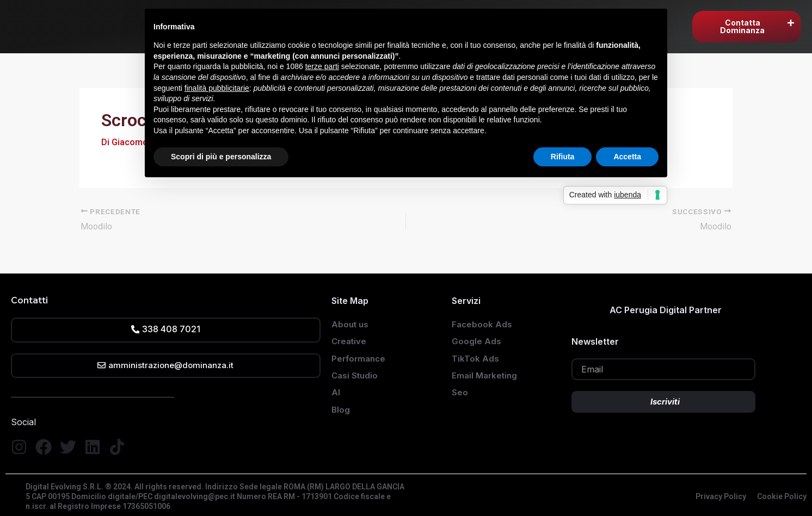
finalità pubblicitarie (217, 88)
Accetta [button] (627, 157)
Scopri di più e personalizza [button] (221, 157)
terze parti (322, 66)
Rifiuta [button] (563, 157)
